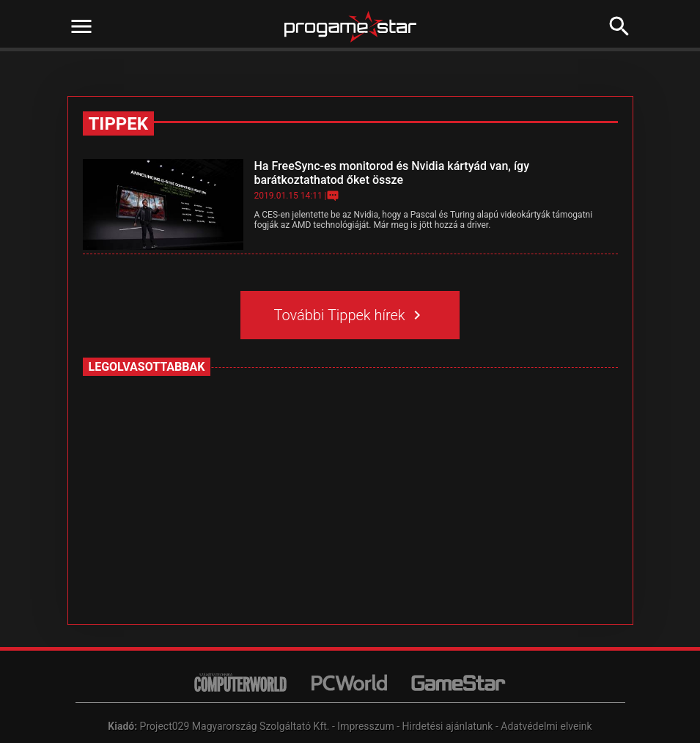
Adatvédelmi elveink (546, 726)
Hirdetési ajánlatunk (448, 726)
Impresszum (365, 726)
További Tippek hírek (350, 315)
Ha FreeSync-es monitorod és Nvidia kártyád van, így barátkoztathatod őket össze (392, 173)
